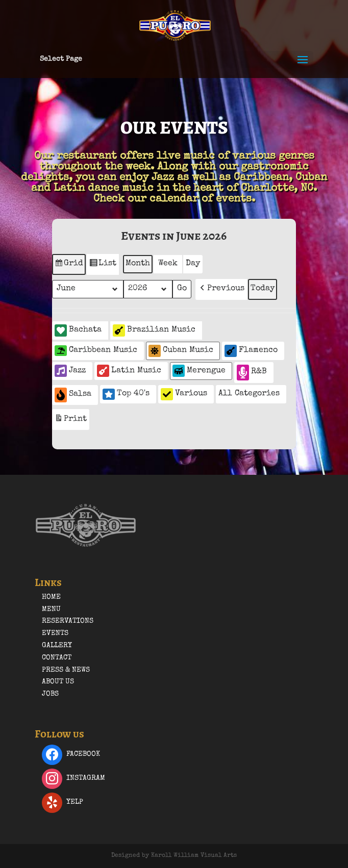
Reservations (68, 621)
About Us (58, 682)
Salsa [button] (73, 395)
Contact (57, 658)
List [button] (103, 266)
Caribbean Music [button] (96, 351)
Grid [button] (69, 266)
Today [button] (263, 289)
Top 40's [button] (126, 394)
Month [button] (138, 264)
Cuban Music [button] (181, 351)
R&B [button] (252, 373)
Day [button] (193, 264)
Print (70, 420)
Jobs (50, 694)
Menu (51, 609)
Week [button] (168, 264)
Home (51, 597)
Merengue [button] (199, 371)
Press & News (66, 670)
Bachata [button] (78, 330)
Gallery (57, 646)
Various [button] (184, 394)
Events (55, 633)
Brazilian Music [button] (154, 330)
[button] (221, 289)
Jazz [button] (70, 371)
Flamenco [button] (251, 351)
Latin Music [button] (129, 371)
